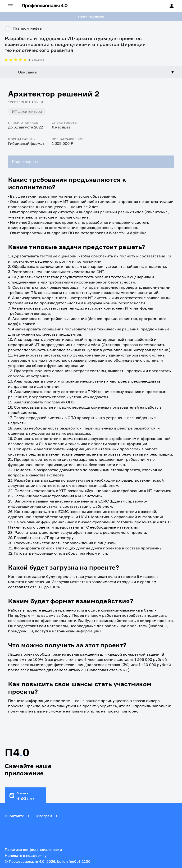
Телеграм (47, 816)
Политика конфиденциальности (33, 850)
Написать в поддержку (26, 856)
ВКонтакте (18, 816)
